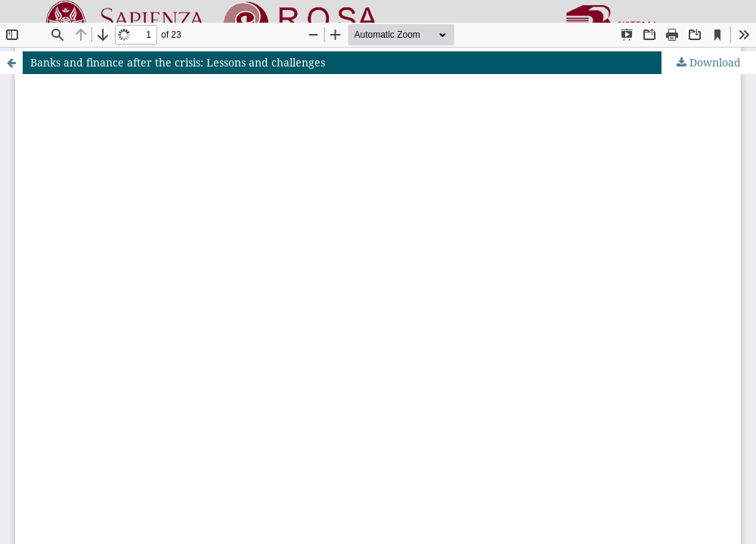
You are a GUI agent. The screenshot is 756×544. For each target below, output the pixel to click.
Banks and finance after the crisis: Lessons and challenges (178, 62)
